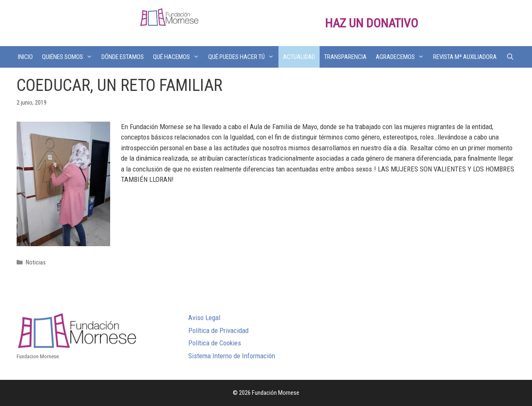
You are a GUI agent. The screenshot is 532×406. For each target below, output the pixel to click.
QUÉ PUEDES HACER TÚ (243, 57)
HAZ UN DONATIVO (372, 23)
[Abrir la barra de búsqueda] (510, 57)
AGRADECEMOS (402, 57)
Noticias (36, 263)
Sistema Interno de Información (232, 356)
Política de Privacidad (218, 330)
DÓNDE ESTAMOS (123, 57)
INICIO (25, 57)
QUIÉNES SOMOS (69, 57)
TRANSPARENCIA (345, 57)
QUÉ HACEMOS (178, 57)
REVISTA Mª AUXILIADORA (465, 57)
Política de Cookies (215, 343)
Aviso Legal (204, 318)
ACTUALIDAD (299, 57)
